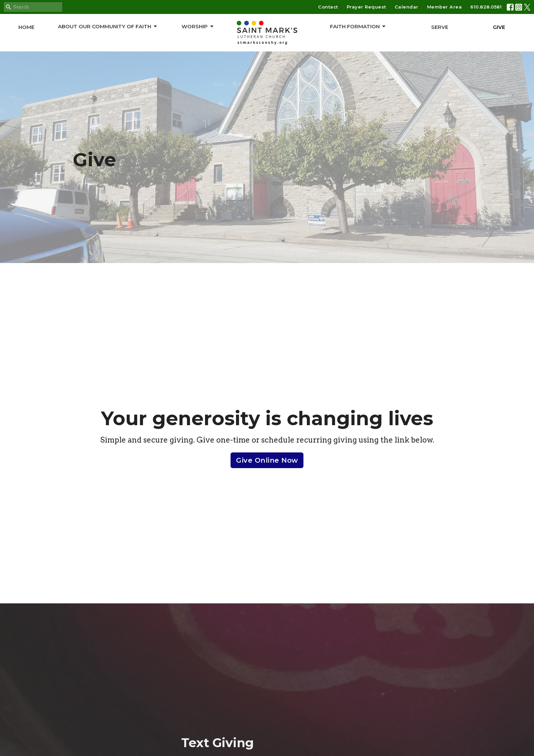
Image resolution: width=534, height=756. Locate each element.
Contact (328, 7)
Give (499, 27)
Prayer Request (366, 7)
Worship (198, 27)
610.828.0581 (486, 7)
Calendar (407, 7)
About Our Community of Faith (108, 27)
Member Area (445, 7)
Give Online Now (267, 460)
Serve (440, 27)
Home (26, 27)
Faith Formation (358, 27)
